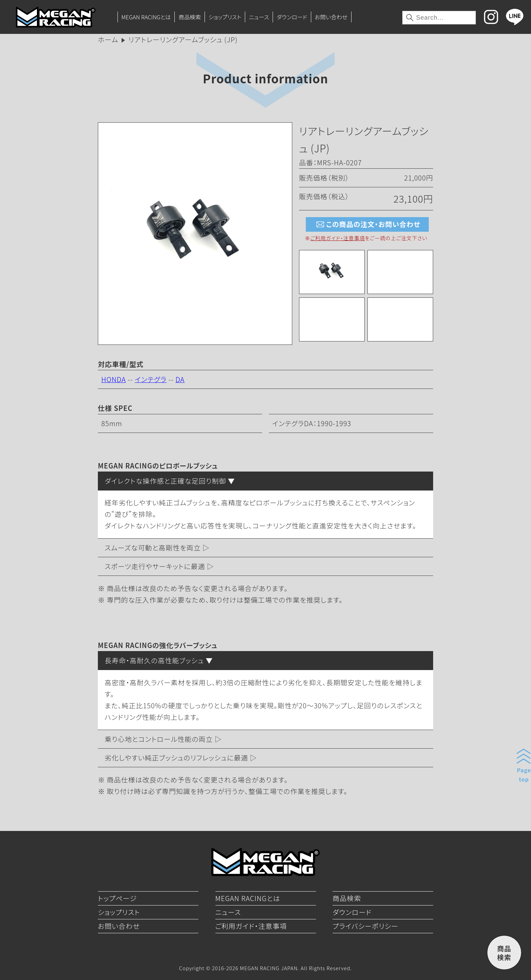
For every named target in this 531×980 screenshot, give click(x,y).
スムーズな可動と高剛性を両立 (153, 548)
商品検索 (190, 17)
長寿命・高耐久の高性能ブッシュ (154, 660)
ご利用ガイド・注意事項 (337, 238)
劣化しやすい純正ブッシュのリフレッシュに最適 (176, 758)
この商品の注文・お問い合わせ (367, 224)
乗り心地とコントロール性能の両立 (159, 739)
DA (180, 379)
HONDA (114, 379)
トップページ (117, 898)
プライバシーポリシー (365, 926)
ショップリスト (225, 17)
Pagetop (524, 775)
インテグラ (151, 379)
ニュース (259, 17)
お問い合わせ (331, 17)
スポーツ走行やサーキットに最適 (155, 566)
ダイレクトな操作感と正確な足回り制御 (165, 481)
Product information (265, 78)
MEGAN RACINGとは (146, 17)
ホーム (108, 39)
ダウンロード (292, 17)
